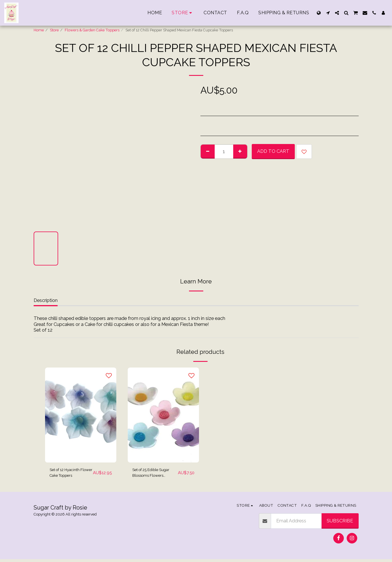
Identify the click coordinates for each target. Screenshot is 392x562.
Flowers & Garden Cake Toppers (92, 30)
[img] (81, 415)
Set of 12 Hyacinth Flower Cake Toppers (69, 474)
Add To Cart (273, 151)
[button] (328, 13)
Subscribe (340, 524)
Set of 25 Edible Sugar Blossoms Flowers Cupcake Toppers (151, 474)
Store (54, 30)
